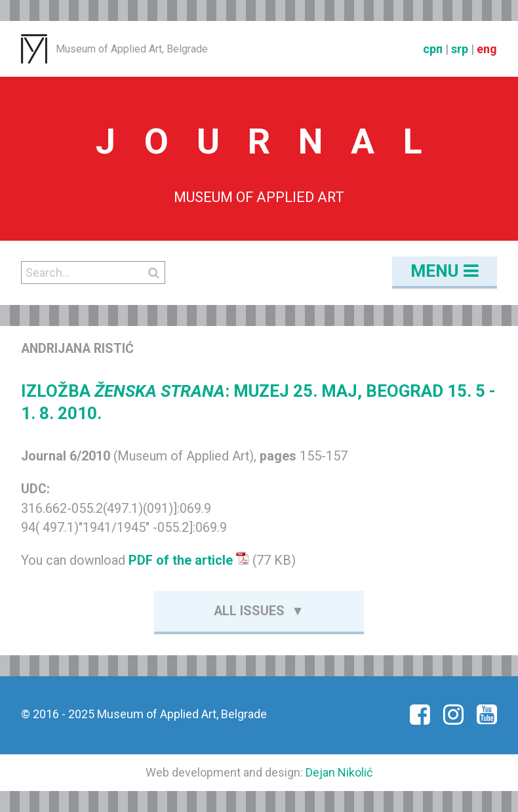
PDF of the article (189, 560)
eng (487, 49)
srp (460, 49)
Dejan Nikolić (339, 772)
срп (433, 49)
